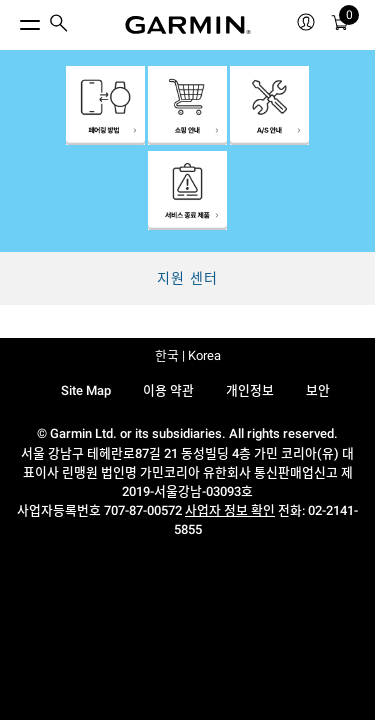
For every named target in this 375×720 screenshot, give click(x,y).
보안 (318, 390)
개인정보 (250, 390)
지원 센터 (188, 278)
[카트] (340, 25)
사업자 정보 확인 (230, 510)
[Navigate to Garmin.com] (188, 25)
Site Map (86, 390)
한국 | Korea (188, 355)
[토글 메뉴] (12, 20)
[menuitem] (59, 25)
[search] (59, 25)
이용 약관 (168, 390)
